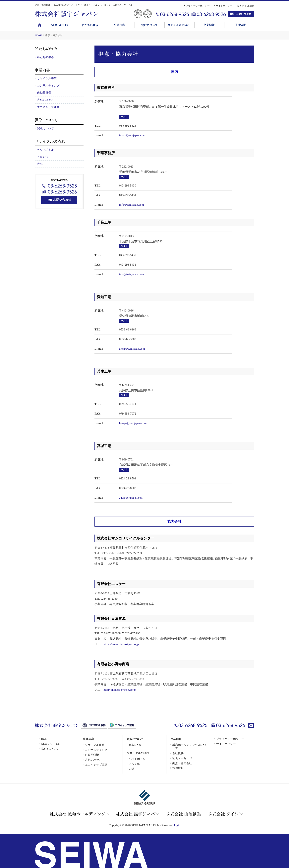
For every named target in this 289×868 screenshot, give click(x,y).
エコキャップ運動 (48, 107)
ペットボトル (45, 150)
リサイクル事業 (47, 78)
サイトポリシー (224, 6)
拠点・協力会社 (182, 763)
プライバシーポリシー (198, 6)
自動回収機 (44, 93)
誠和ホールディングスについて (189, 747)
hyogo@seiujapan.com (133, 423)
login (177, 825)
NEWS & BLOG (51, 744)
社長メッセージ (182, 758)
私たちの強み (45, 57)
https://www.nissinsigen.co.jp (121, 644)
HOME (39, 35)
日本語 (241, 6)
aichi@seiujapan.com (132, 349)
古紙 (40, 164)
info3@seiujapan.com (132, 135)
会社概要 (178, 753)
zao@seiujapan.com (131, 498)
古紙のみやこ (45, 100)
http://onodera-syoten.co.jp (120, 690)
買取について (45, 128)
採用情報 (178, 768)
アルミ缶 (43, 157)
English (250, 6)
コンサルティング (48, 86)
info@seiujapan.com (132, 205)
